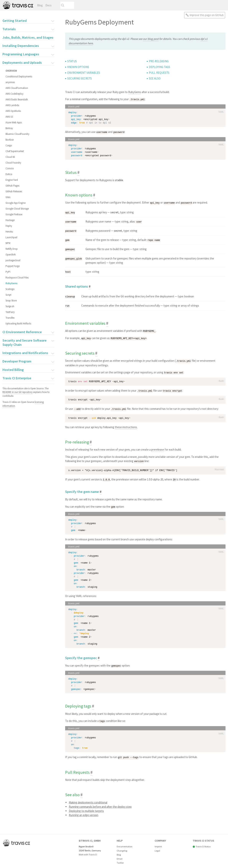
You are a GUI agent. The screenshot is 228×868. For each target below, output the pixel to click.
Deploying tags (160, 67)
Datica (9, 174)
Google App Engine (16, 203)
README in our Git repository (18, 392)
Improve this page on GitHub (207, 15)
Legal (157, 847)
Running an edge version (84, 811)
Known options (78, 67)
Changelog (122, 847)
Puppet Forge (13, 266)
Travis (18, 5)
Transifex (10, 318)
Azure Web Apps (14, 122)
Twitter (120, 859)
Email (120, 855)
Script (8, 295)
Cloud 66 (10, 157)
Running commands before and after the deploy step (100, 803)
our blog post (151, 39)
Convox (10, 168)
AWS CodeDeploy (14, 94)
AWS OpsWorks (13, 111)
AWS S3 (9, 117)
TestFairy (10, 312)
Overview (11, 71)
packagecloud (13, 260)
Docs (48, 5)
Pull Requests (159, 73)
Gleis (8, 197)
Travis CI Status (203, 843)
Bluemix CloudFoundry (17, 134)
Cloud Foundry (13, 163)
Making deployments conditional (88, 799)
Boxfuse (10, 140)
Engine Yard (12, 180)
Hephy (9, 226)
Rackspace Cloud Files (17, 278)
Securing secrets (80, 78)
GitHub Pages (12, 186)
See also (155, 78)
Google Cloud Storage (17, 209)
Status (72, 61)
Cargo (9, 145)
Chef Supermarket (15, 151)
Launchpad (11, 237)
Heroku (9, 232)
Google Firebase (14, 214)
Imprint (158, 843)
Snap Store (11, 301)
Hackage (10, 220)
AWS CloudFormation (17, 88)
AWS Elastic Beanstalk (17, 99)
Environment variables (84, 73)
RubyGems (11, 283)
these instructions (126, 424)
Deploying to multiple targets (86, 807)
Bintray (9, 128)
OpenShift (11, 255)
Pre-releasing (159, 61)
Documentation (125, 843)
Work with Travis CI (88, 851)
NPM (8, 243)
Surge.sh (10, 306)
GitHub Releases (14, 191)
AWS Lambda (12, 105)
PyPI (8, 272)
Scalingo (10, 289)
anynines (10, 82)
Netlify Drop (12, 249)
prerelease (158, 447)
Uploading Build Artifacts (18, 324)
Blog (40, 5)
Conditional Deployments (19, 76)
